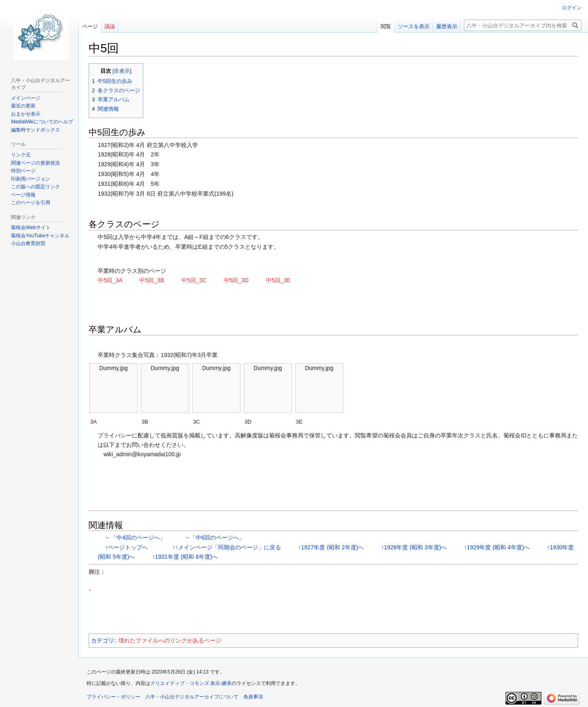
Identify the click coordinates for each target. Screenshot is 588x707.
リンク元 (21, 155)
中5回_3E (278, 280)
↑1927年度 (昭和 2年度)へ (331, 547)
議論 (110, 26)
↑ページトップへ (126, 547)
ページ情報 (23, 195)
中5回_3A (110, 280)
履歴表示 (447, 26)
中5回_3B (152, 280)
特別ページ (23, 171)
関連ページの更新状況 (36, 163)
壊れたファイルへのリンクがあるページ (170, 640)
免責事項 (253, 697)
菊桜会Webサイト (31, 227)
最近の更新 (23, 106)
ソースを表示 (414, 26)
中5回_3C (194, 280)
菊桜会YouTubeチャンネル (40, 236)
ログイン (572, 8)
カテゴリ (102, 640)
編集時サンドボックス (36, 130)
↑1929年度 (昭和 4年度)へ (497, 547)
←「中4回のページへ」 (134, 537)
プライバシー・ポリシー (114, 697)
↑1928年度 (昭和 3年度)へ (414, 547)
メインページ (26, 98)
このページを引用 (31, 203)
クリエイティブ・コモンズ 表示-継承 (191, 683)
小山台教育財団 (28, 243)
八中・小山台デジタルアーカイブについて (192, 697)
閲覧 (386, 26)
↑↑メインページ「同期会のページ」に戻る (226, 547)
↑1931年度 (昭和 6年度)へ (185, 557)
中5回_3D (236, 280)
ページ (90, 26)
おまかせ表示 (26, 114)
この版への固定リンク (36, 187)
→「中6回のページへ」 (214, 537)
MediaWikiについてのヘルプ (42, 122)
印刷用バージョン (31, 179)
